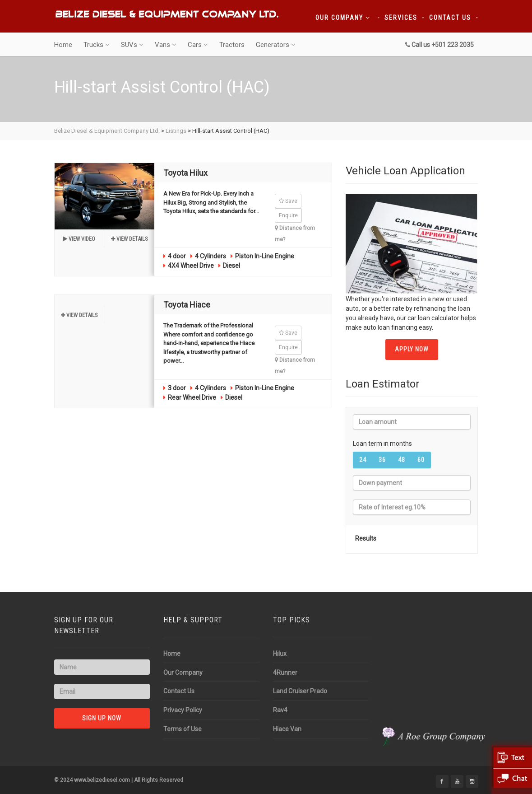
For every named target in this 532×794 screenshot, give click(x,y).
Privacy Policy (183, 710)
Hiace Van (287, 729)
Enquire (288, 215)
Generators (276, 45)
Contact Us (450, 18)
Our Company (343, 18)
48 (402, 460)
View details (129, 239)
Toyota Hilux (185, 173)
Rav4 (280, 710)
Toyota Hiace (187, 305)
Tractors (232, 45)
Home (63, 45)
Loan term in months (382, 444)
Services (401, 18)
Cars (198, 45)
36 (382, 460)
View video (79, 239)
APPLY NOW (412, 349)
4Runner (285, 673)
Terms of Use (183, 729)
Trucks (97, 45)
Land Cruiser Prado (300, 691)
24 (363, 460)
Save (288, 201)
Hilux (280, 654)
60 (421, 460)
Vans (166, 45)
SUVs (132, 45)
